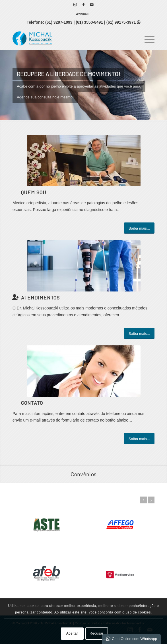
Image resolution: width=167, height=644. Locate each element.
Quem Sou (34, 192)
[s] (84, 266)
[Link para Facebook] (83, 5)
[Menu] (147, 39)
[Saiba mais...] (139, 228)
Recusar (97, 633)
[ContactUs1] (84, 371)
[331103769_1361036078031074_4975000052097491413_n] (84, 161)
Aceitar (72, 633)
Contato (32, 403)
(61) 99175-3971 (123, 22)
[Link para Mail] (92, 5)
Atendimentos (40, 297)
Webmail (82, 14)
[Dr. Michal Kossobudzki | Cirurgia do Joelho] (69, 39)
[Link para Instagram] (75, 5)
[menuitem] (82, 14)
